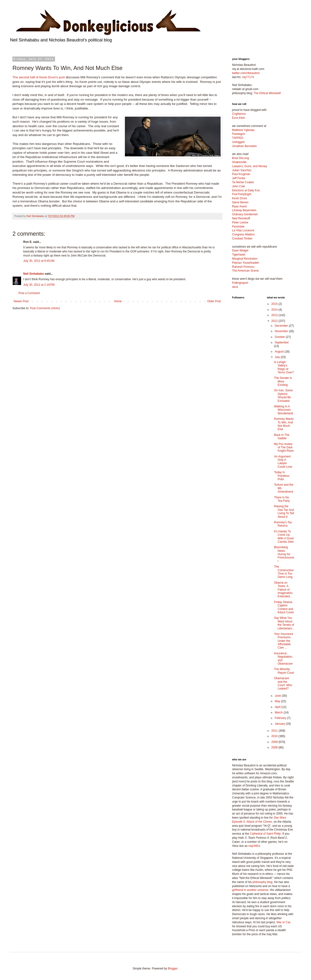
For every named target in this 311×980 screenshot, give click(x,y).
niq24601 (254, 846)
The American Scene (245, 271)
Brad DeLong (241, 158)
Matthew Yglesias (243, 130)
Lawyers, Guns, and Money (250, 166)
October (280, 337)
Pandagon (239, 134)
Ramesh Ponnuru (243, 267)
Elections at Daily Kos (246, 190)
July (278, 357)
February (281, 718)
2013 (275, 315)
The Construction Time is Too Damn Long (284, 572)
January (280, 724)
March (279, 712)
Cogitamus (239, 114)
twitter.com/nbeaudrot (246, 73)
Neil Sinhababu (34, 274)
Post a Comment (29, 293)
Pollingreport (240, 283)
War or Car (283, 922)
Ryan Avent (239, 206)
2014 (275, 310)
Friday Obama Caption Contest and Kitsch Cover (284, 607)
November (282, 331)
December (282, 326)
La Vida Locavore (243, 230)
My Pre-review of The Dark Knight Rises (284, 447)
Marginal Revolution (245, 259)
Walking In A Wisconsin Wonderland (283, 410)
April (278, 707)
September (282, 342)
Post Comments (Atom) (45, 308)
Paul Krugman (241, 174)
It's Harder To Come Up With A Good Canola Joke (284, 537)
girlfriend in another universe (250, 890)
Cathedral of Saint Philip (265, 834)
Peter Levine (240, 222)
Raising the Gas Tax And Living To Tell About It (284, 511)
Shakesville (239, 162)
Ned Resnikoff (241, 218)
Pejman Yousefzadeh (246, 263)
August (280, 352)
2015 (275, 304)
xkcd (235, 287)
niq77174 (248, 77)
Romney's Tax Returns (283, 524)
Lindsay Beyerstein (244, 210)
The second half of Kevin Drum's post (39, 77)
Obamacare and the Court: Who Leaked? (283, 683)
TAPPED (238, 138)
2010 (275, 736)
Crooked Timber (242, 239)
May (278, 701)
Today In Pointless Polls (282, 476)
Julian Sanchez (242, 170)
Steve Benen (240, 202)
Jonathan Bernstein (244, 146)
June (278, 696)
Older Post (214, 301)
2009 (275, 742)
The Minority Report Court (284, 671)
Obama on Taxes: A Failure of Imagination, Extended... (283, 590)
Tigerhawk (239, 255)
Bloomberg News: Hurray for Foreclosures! (284, 554)
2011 (275, 731)
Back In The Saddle (282, 437)
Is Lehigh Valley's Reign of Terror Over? (284, 367)
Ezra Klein (239, 118)
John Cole (239, 186)
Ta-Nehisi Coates (243, 182)
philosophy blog (262, 882)
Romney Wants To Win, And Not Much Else (284, 424)
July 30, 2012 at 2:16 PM (39, 285)
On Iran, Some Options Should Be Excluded (283, 396)
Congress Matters (243, 234)
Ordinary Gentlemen (245, 214)
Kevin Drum (240, 198)
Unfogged (238, 142)
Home (118, 301)
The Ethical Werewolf (267, 93)
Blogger (173, 969)
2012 (275, 321)
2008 (275, 747)
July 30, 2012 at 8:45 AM (39, 261)
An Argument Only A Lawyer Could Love (283, 462)
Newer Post (21, 301)
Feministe (238, 227)
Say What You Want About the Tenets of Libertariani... (284, 623)
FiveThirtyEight (242, 194)
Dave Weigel (240, 251)
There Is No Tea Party (282, 499)
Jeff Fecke (239, 178)
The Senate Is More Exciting (283, 381)
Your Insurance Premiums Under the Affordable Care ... (283, 641)
